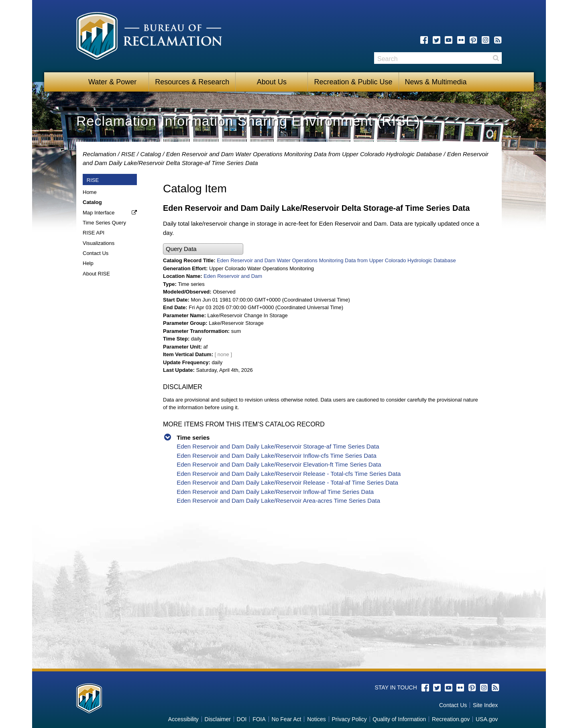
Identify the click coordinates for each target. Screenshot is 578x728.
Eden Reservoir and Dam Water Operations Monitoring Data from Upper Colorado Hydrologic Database (304, 154)
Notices (316, 719)
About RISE (96, 274)
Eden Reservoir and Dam (233, 276)
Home (90, 192)
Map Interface (99, 213)
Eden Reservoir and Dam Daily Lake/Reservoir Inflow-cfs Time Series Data (277, 456)
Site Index (485, 705)
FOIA (259, 719)
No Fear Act (287, 719)
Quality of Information (399, 719)
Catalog (151, 154)
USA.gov (487, 719)
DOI (242, 719)
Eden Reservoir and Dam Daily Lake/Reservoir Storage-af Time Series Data (278, 446)
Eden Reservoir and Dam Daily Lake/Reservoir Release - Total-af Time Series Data (287, 482)
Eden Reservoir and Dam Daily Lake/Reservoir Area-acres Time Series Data (278, 501)
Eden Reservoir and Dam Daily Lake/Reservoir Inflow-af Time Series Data (275, 492)
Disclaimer (218, 719)
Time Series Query (104, 223)
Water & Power (112, 82)
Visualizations (99, 243)
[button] (203, 249)
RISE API (94, 233)
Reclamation (99, 154)
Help (88, 263)
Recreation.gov (451, 719)
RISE (128, 154)
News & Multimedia (436, 82)
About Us (272, 82)
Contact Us (96, 253)
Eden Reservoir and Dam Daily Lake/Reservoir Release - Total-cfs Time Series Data (289, 474)
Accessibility (183, 719)
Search (496, 58)
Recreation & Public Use (353, 82)
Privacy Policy (349, 719)
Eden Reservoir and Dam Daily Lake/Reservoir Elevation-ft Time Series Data (279, 464)
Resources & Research (192, 82)
